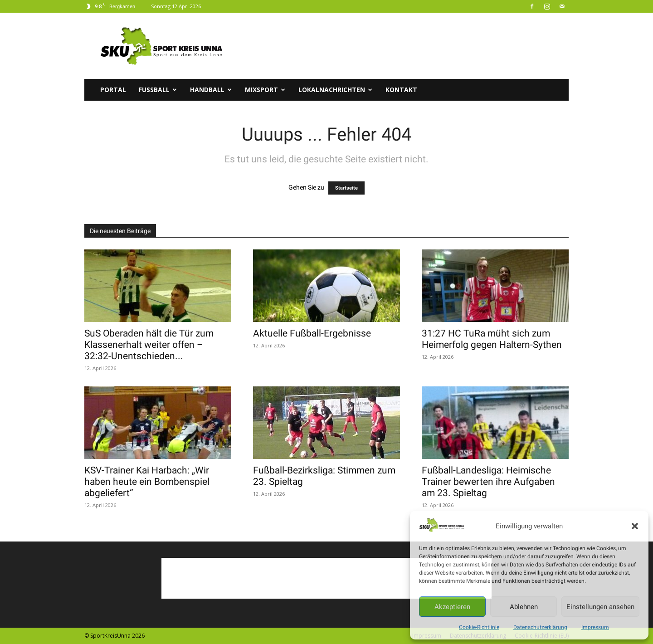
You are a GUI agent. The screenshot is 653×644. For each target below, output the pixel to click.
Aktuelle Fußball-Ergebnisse (312, 333)
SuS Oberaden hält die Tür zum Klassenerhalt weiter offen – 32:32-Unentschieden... (149, 345)
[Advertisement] (404, 46)
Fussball (158, 90)
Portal (113, 90)
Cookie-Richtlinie (479, 627)
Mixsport (265, 90)
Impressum (595, 627)
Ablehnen (524, 607)
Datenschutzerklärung (540, 627)
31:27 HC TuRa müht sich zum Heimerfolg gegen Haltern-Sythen (492, 339)
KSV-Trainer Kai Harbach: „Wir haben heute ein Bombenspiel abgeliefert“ (147, 482)
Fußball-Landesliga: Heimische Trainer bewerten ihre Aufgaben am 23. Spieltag (488, 482)
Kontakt (401, 90)
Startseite (346, 188)
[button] (635, 526)
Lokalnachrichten (335, 90)
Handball (211, 90)
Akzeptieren (452, 607)
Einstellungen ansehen (600, 607)
